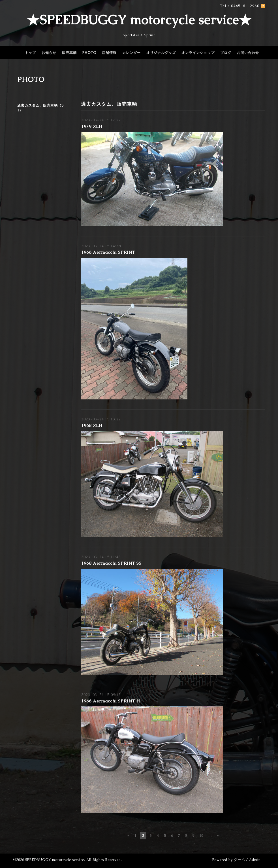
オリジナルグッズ (161, 53)
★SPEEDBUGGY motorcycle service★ (139, 20)
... (210, 836)
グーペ (239, 860)
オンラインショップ (198, 53)
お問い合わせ (248, 53)
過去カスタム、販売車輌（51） (40, 108)
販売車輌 (69, 53)
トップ (30, 53)
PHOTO (89, 53)
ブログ (226, 53)
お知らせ (49, 53)
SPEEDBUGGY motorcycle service (55, 860)
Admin (255, 860)
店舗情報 (109, 53)
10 (201, 836)
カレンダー (131, 53)
